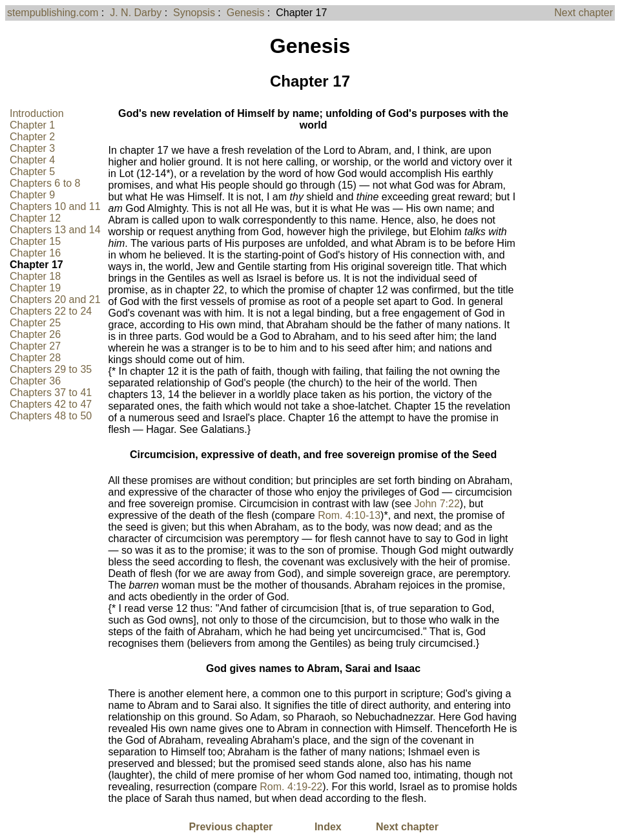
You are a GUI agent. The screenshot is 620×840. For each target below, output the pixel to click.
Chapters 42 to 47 (51, 404)
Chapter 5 (32, 172)
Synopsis (194, 13)
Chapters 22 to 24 (51, 311)
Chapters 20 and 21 (55, 299)
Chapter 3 (32, 148)
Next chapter (584, 13)
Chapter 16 (35, 253)
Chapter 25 (35, 323)
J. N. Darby (136, 13)
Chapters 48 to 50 (51, 416)
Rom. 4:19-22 (291, 787)
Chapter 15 (35, 241)
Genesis (246, 13)
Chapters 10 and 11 (55, 206)
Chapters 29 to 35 (51, 369)
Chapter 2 (32, 137)
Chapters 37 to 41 (51, 393)
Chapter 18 (35, 276)
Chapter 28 (35, 358)
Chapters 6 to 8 (45, 183)
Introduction (37, 113)
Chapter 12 (35, 218)
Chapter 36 (35, 381)
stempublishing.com (53, 13)
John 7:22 (437, 504)
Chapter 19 (35, 288)
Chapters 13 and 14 (55, 230)
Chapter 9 (32, 195)
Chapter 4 (32, 160)
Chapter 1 (32, 125)
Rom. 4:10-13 (349, 515)
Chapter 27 (35, 346)
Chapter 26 (35, 334)
